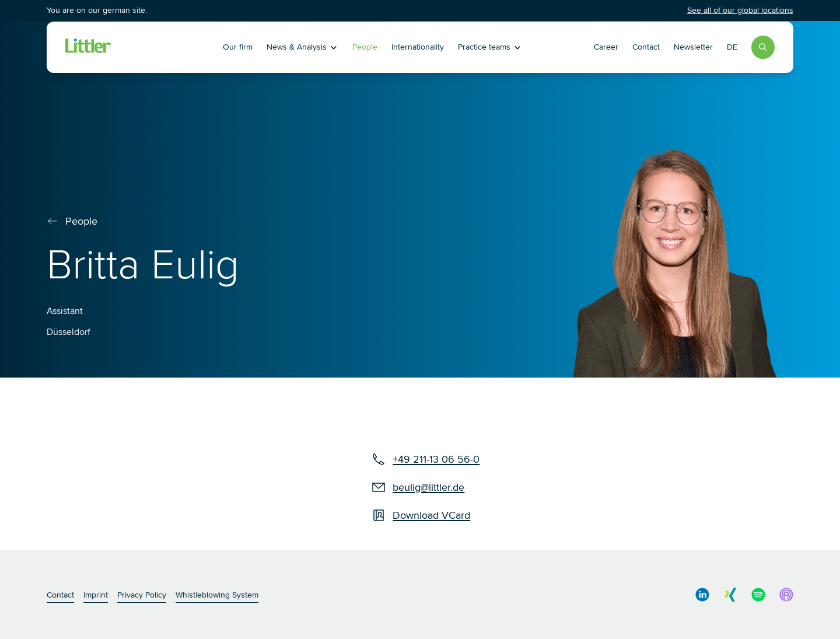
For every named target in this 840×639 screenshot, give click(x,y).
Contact (646, 47)
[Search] (763, 47)
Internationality (418, 47)
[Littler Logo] (136, 47)
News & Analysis (302, 47)
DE (732, 47)
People (365, 47)
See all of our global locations (740, 10)
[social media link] (702, 595)
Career (606, 47)
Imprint (96, 595)
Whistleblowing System (217, 595)
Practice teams (490, 47)
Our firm (238, 47)
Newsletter (693, 47)
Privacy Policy (142, 595)
